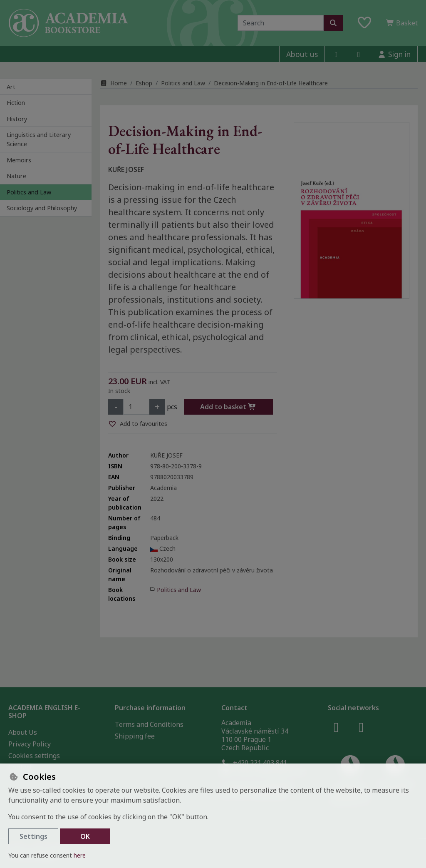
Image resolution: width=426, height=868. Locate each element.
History (17, 119)
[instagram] (359, 54)
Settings (33, 836)
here (80, 855)
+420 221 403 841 (254, 763)
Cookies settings (34, 756)
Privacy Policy (30, 744)
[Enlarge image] (352, 210)
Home (113, 83)
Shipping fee (135, 736)
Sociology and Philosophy (42, 208)
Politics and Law (29, 192)
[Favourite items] (364, 23)
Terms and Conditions (149, 724)
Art (11, 87)
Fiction (16, 103)
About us (302, 54)
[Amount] (136, 407)
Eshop (144, 83)
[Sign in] (394, 54)
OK (85, 836)
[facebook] (336, 54)
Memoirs (19, 160)
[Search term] (281, 23)
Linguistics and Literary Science (39, 139)
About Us (23, 732)
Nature (16, 176)
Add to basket (228, 407)
